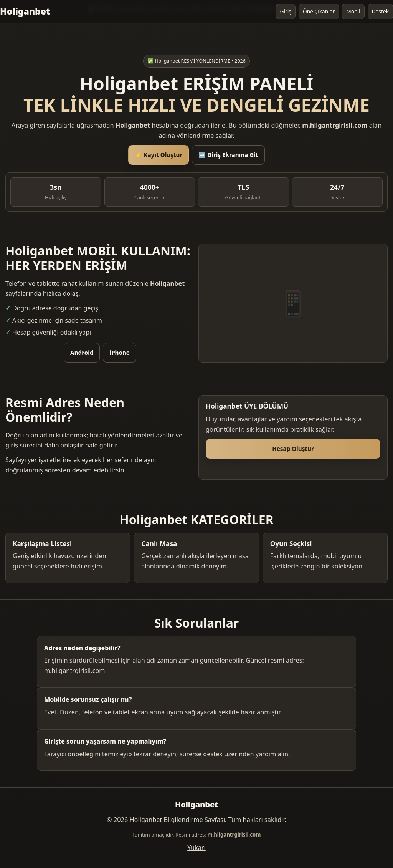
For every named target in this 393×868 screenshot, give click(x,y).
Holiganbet (25, 11)
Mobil (353, 11)
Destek (380, 11)
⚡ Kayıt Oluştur (159, 155)
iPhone (120, 353)
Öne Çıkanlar (319, 11)
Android (82, 353)
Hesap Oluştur (293, 449)
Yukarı (196, 848)
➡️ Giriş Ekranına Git (228, 155)
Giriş (286, 11)
